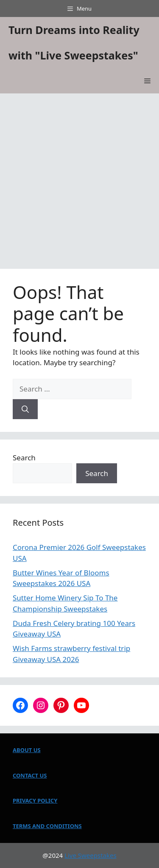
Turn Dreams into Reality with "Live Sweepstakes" (74, 42)
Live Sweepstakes (91, 855)
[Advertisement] (79, 177)
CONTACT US (30, 775)
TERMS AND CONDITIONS (47, 826)
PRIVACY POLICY (35, 800)
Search (24, 458)
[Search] (25, 409)
